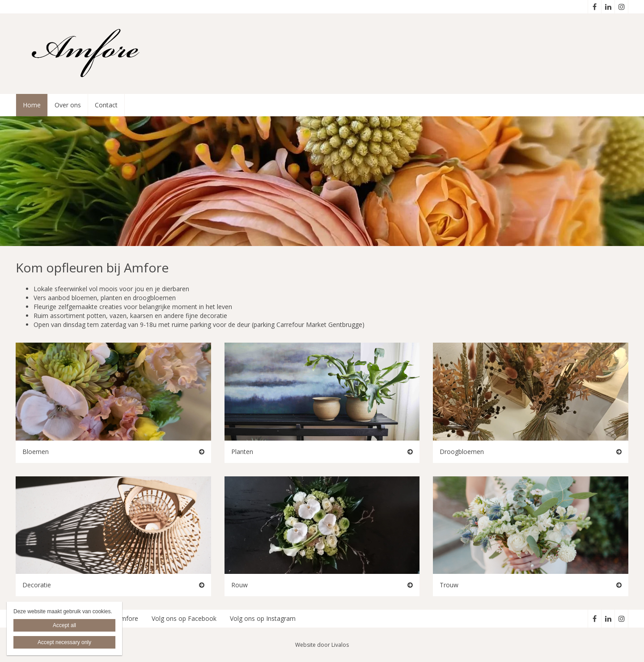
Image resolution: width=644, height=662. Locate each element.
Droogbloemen (462, 452)
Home (32, 105)
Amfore (127, 618)
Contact (106, 105)
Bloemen (36, 452)
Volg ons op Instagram (263, 618)
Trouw (449, 585)
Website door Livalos (322, 645)
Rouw (239, 585)
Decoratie (37, 585)
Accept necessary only (64, 642)
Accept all (64, 625)
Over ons (68, 105)
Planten (242, 452)
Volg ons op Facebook (184, 618)
